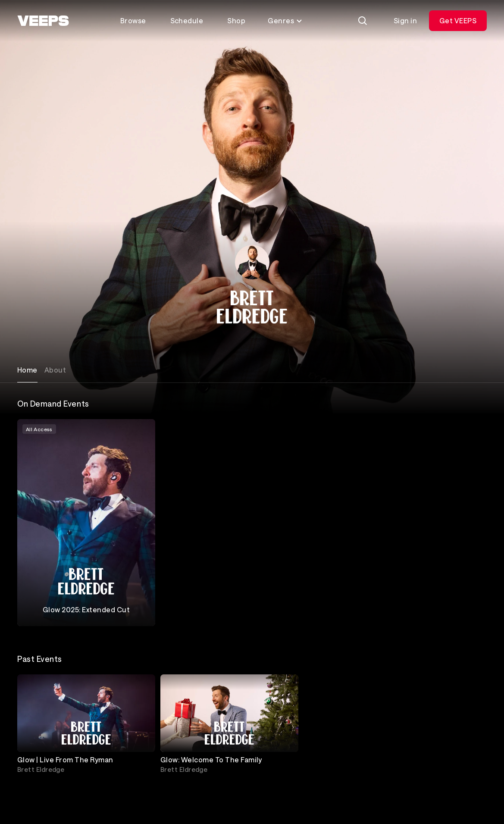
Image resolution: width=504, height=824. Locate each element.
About (55, 370)
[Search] (363, 21)
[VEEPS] (43, 21)
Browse (133, 20)
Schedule (187, 20)
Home (27, 370)
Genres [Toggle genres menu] (285, 20)
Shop (236, 20)
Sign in (405, 20)
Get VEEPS (458, 20)
